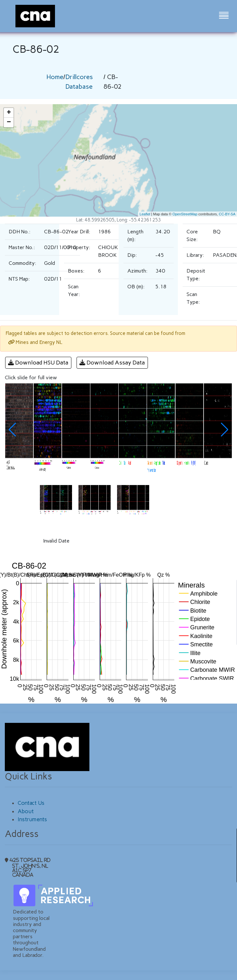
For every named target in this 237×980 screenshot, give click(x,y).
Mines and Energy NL (35, 342)
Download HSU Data (38, 363)
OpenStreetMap (185, 214)
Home (55, 77)
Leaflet (145, 214)
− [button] (9, 122)
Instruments (32, 819)
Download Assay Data (112, 363)
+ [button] (9, 113)
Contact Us (31, 803)
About (26, 811)
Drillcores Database (79, 82)
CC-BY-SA (227, 214)
